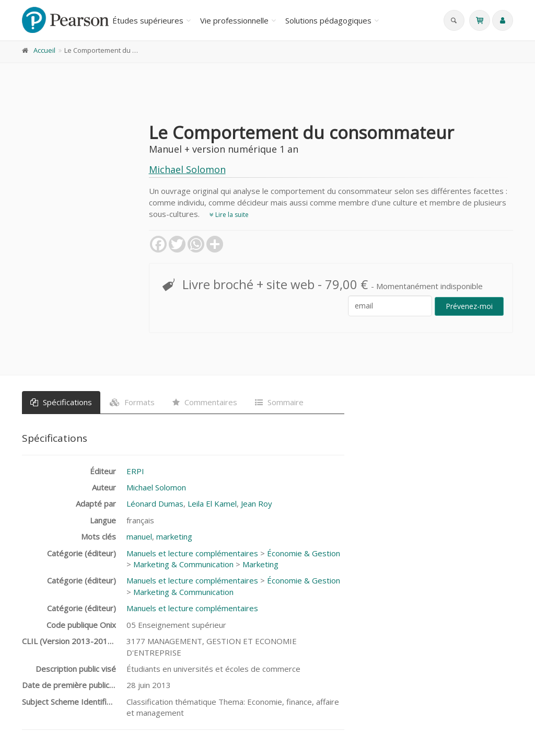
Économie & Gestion (304, 553)
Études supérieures (148, 20)
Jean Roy (257, 503)
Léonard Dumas (155, 503)
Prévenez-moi (469, 306)
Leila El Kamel (212, 503)
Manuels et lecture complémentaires (192, 553)
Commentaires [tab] (205, 402)
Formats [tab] (132, 402)
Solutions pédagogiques (328, 20)
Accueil (44, 50)
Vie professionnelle (234, 20)
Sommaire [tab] (279, 402)
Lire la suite (229, 215)
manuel (139, 536)
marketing (174, 536)
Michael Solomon (187, 169)
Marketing (260, 564)
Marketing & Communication (183, 564)
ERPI (135, 471)
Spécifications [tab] (61, 402)
